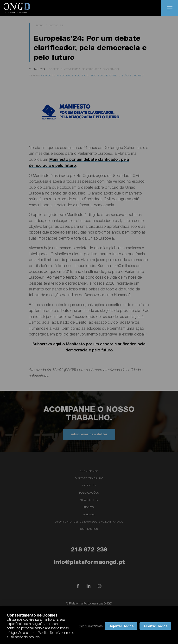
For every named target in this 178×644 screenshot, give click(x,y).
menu (170, 8)
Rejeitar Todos (121, 626)
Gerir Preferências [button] (91, 626)
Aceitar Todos (155, 626)
